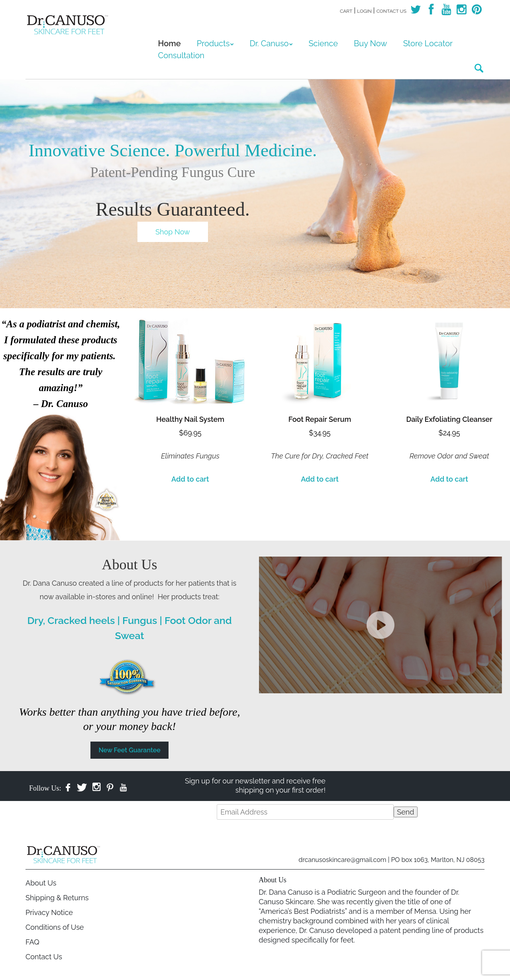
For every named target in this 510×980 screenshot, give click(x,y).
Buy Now (371, 43)
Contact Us (391, 11)
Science (323, 43)
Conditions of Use (55, 927)
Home (170, 43)
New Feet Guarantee (129, 750)
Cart (346, 11)
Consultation (181, 55)
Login (364, 11)
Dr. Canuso (269, 43)
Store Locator (428, 43)
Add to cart (190, 479)
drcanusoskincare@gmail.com (342, 860)
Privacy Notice (49, 912)
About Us (41, 883)
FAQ (32, 942)
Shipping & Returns (57, 898)
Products (213, 43)
